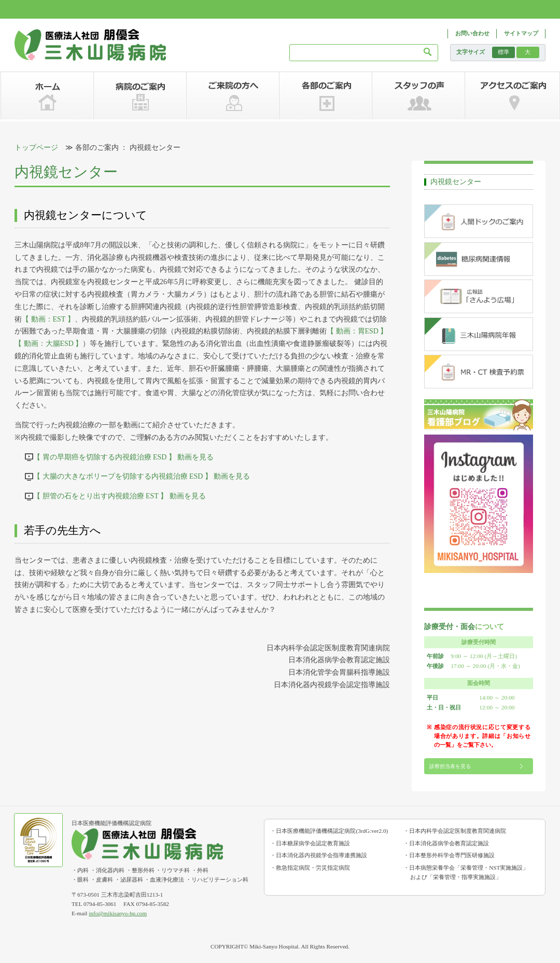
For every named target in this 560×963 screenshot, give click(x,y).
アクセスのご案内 (512, 95)
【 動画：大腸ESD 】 (48, 344)
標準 (503, 52)
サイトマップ (521, 33)
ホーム (47, 95)
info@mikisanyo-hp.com (118, 913)
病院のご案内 (140, 95)
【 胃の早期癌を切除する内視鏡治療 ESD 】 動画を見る (123, 457)
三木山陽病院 (90, 45)
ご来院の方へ (233, 95)
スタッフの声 (418, 95)
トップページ (36, 148)
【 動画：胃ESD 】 (357, 331)
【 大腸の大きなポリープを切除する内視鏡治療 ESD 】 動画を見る (142, 476)
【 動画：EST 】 (48, 319)
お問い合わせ (472, 33)
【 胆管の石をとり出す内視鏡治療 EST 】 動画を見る (120, 496)
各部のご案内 (325, 95)
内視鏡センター (456, 182)
